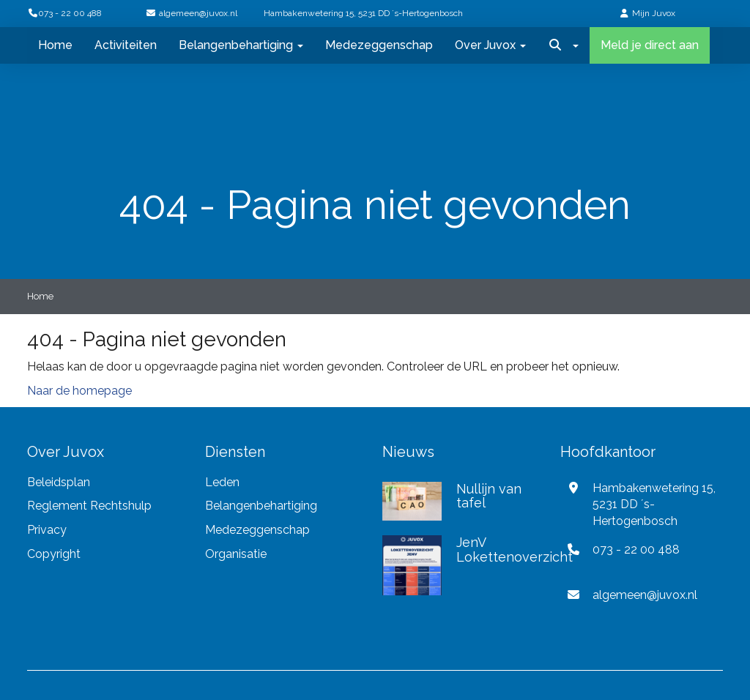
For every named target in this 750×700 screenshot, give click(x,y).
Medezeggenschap (379, 45)
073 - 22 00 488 (64, 13)
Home (55, 45)
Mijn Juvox (654, 13)
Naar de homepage (79, 391)
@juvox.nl (198, 13)
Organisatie (236, 554)
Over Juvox (490, 45)
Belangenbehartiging (241, 45)
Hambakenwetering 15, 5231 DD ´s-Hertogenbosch (363, 13)
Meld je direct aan (650, 45)
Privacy (48, 530)
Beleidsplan (59, 482)
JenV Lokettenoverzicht (515, 550)
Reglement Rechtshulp (89, 506)
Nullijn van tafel (489, 496)
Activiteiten (126, 45)
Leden (222, 482)
